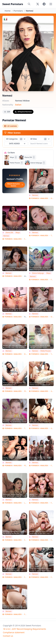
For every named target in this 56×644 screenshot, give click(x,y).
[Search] (29, 4)
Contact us (8, 636)
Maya (18, 232)
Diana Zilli (9, 232)
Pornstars (18, 11)
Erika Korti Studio (52, 198)
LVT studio (26, 503)
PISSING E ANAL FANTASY (26, 391)
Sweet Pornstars (13, 4)
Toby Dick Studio (52, 235)
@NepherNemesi (23, 112)
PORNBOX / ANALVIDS (40, 198)
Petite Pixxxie (46, 351)
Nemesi (35, 195)
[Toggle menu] (51, 4)
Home (8, 11)
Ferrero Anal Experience (26, 239)
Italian (18, 105)
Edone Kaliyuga (38, 273)
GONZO (52, 391)
